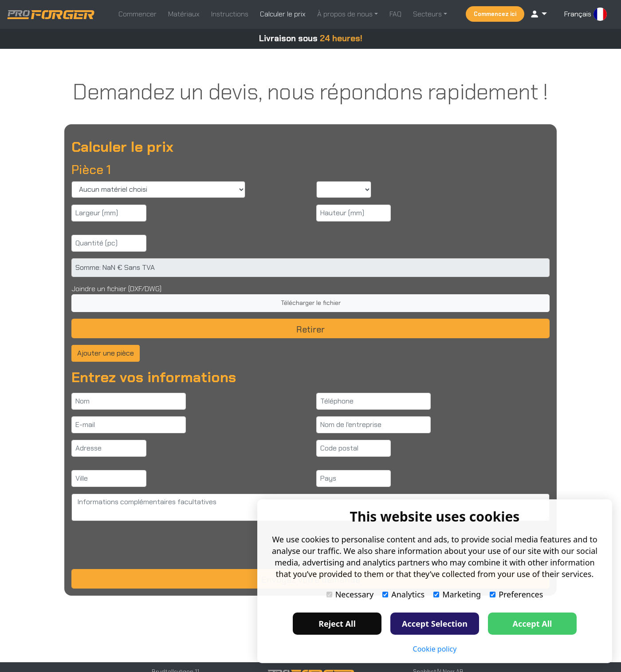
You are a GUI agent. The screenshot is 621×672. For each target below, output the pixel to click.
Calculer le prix (283, 14)
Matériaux (184, 14)
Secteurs (428, 14)
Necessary (350, 594)
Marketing (457, 594)
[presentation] (139, 545)
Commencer (138, 14)
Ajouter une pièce (106, 353)
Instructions (230, 14)
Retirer (310, 329)
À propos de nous (346, 14)
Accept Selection (435, 624)
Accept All (533, 624)
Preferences (516, 594)
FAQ (395, 14)
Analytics (403, 594)
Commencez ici (495, 14)
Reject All (337, 624)
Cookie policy (435, 649)
